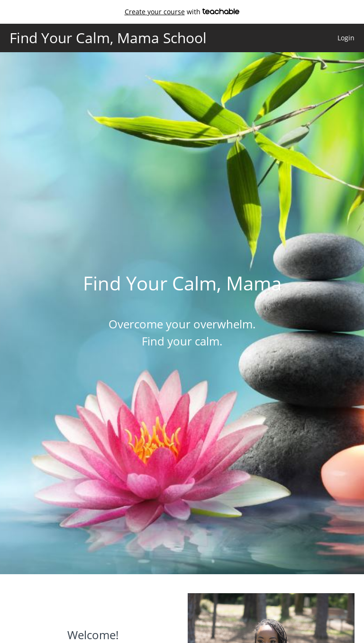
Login (346, 38)
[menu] (342, 38)
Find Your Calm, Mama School (108, 38)
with (182, 12)
